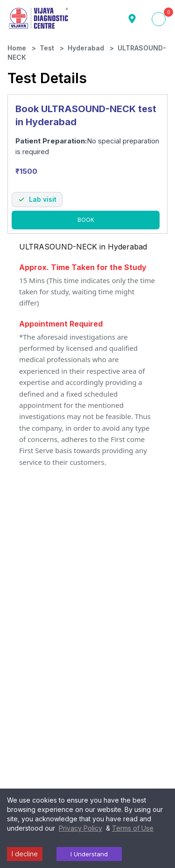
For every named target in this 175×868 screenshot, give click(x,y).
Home (17, 46)
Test (47, 46)
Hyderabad (86, 46)
